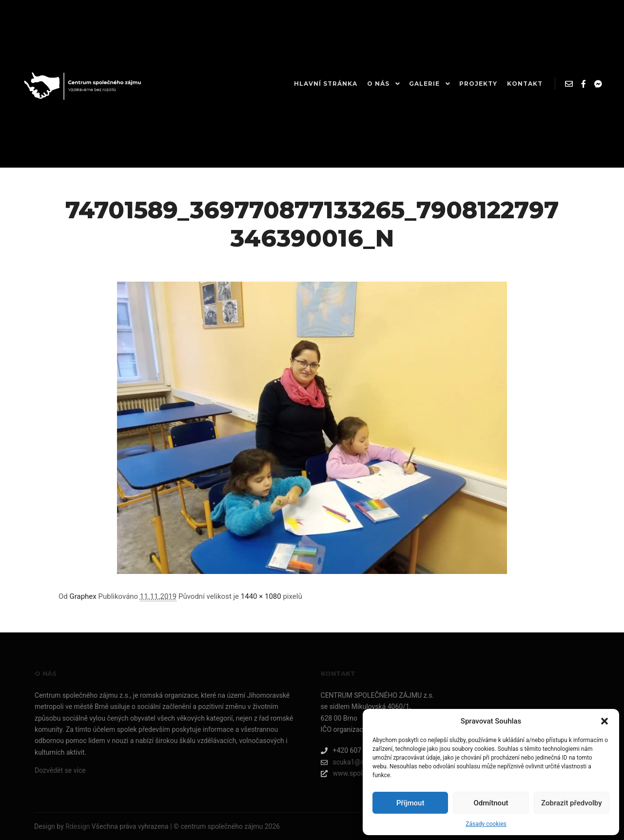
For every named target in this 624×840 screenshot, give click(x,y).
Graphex (83, 596)
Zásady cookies (486, 824)
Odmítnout (491, 803)
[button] (604, 721)
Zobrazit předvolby (572, 803)
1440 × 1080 (261, 596)
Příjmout (410, 803)
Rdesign (78, 826)
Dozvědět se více (60, 770)
